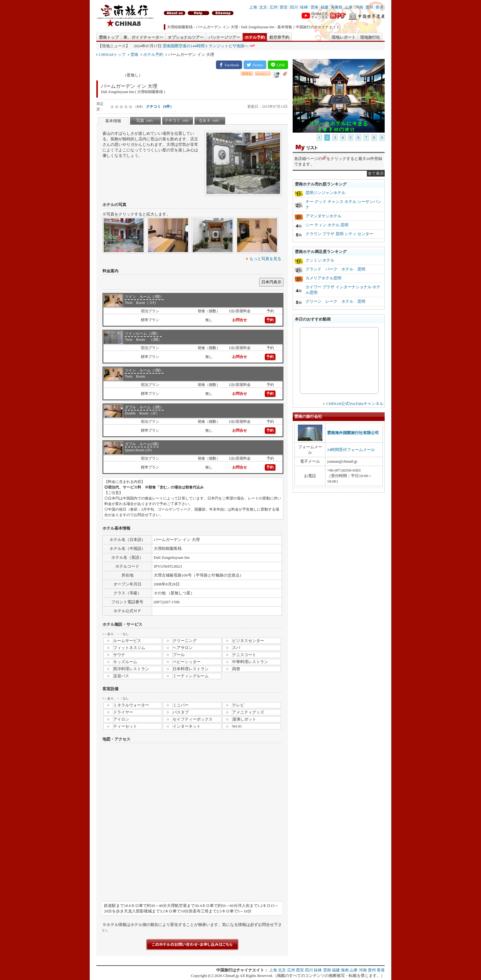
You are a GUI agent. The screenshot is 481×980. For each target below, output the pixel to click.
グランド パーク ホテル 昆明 (335, 269)
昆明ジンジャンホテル (325, 193)
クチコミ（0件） (160, 107)
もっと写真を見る (265, 259)
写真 (146, 121)
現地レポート (344, 37)
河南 (359, 7)
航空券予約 (279, 37)
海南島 (337, 7)
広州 (274, 7)
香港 (379, 7)
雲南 (314, 7)
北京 (263, 7)
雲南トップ (109, 37)
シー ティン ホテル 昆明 (327, 225)
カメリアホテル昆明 (323, 278)
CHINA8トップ (112, 54)
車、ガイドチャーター (143, 37)
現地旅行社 (370, 37)
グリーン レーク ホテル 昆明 (335, 301)
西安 (284, 7)
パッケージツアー (224, 37)
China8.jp (231, 976)
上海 (253, 7)
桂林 (304, 7)
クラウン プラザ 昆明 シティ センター (339, 234)
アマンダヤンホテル (323, 216)
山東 (349, 7)
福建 (325, 7)
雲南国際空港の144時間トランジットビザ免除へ (206, 46)
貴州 (369, 7)
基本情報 (113, 121)
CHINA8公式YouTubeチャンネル (355, 404)
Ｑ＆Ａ (210, 121)
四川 (294, 7)
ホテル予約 (255, 37)
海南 (345, 970)
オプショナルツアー (186, 37)
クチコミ (178, 121)
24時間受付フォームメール (351, 450)
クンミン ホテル (320, 260)
